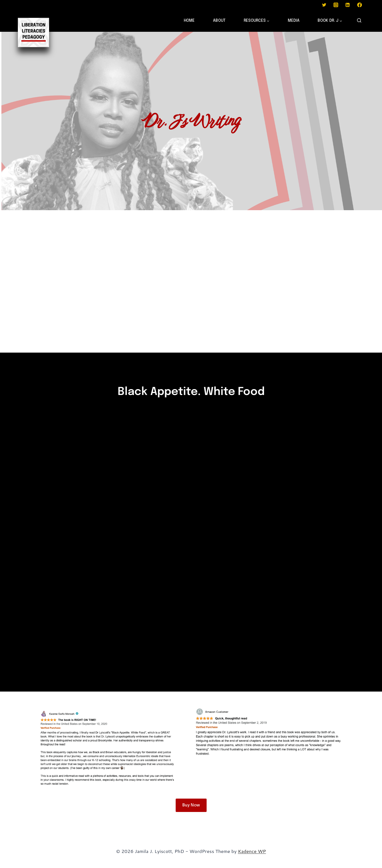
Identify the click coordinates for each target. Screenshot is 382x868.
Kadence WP (252, 851)
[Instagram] (336, 5)
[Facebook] (359, 5)
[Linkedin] (348, 5)
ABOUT (219, 21)
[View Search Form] (359, 21)
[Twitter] (324, 5)
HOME (189, 21)
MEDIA (294, 21)
